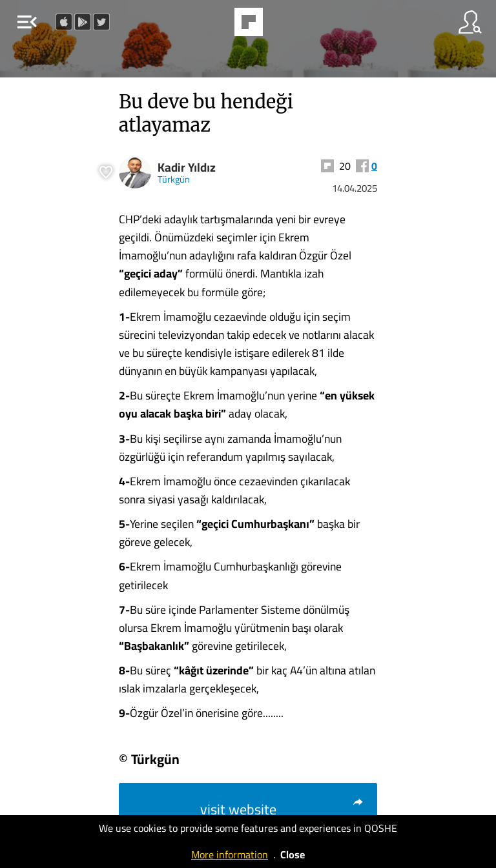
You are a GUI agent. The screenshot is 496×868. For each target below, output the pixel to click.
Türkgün (174, 179)
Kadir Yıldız (187, 167)
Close (293, 854)
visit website (282, 809)
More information (230, 854)
